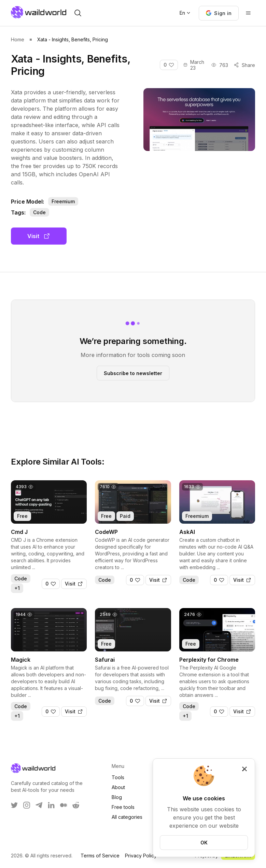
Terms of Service (100, 856)
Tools (118, 777)
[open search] (78, 13)
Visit (39, 236)
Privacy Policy (141, 856)
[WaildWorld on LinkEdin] (51, 805)
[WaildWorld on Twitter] (14, 805)
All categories (127, 817)
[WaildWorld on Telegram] (39, 805)
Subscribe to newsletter (133, 373)
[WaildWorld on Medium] (64, 805)
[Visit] (74, 584)
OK (204, 843)
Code (39, 212)
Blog (117, 797)
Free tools (123, 807)
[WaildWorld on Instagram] (27, 805)
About (118, 787)
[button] (219, 13)
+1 (17, 588)
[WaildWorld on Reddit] (76, 805)
